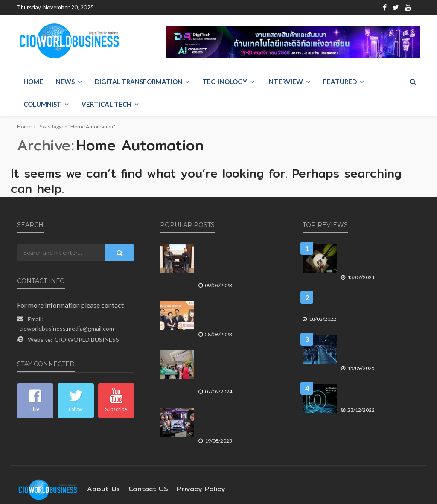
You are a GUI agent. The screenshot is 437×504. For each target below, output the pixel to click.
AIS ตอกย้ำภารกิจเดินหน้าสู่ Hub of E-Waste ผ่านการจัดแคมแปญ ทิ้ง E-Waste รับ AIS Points (233, 346)
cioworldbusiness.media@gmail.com (67, 313)
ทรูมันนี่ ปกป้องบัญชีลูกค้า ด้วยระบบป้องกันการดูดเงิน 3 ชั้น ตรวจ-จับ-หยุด (234, 293)
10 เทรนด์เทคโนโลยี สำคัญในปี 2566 (378, 380)
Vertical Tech (106, 105)
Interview (285, 82)
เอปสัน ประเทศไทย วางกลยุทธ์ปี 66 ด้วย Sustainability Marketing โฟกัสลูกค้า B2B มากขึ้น (236, 243)
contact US (141, 459)
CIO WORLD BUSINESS (87, 324)
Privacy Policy (188, 459)
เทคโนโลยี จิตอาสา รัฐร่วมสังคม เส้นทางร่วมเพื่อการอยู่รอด (374, 243)
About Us (138, 7)
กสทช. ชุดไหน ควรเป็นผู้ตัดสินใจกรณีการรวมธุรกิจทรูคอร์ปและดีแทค (356, 289)
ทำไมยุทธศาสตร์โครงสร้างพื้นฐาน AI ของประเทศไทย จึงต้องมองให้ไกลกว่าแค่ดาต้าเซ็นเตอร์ (378, 334)
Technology (225, 82)
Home (109, 7)
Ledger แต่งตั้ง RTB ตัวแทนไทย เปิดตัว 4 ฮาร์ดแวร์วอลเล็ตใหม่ (235, 395)
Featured (340, 82)
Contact (169, 7)
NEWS (65, 82)
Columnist (42, 105)
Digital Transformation (138, 82)
